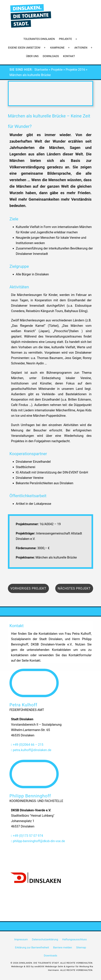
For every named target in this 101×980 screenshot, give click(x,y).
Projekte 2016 (75, 70)
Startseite (41, 70)
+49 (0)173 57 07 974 (27, 836)
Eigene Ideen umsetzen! (24, 48)
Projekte (65, 39)
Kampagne (57, 48)
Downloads (51, 56)
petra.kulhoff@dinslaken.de (31, 750)
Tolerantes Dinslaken (39, 39)
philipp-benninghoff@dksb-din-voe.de (38, 841)
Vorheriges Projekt (28, 588)
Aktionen (81, 48)
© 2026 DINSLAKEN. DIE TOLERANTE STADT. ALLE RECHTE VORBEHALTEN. (52, 963)
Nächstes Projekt (74, 588)
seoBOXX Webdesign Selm (49, 966)
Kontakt (69, 56)
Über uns (32, 56)
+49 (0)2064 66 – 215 (27, 745)
